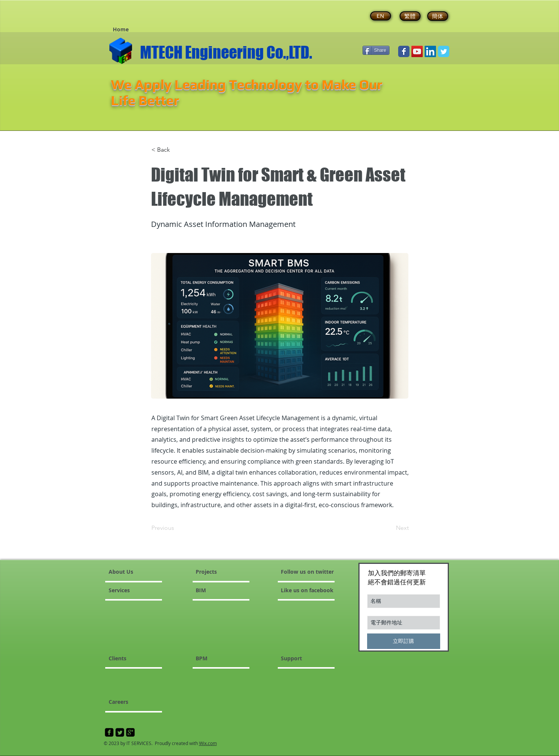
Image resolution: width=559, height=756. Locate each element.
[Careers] (129, 702)
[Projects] (214, 572)
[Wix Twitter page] (444, 51)
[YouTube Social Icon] (417, 51)
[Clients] (129, 658)
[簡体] (438, 16)
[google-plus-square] (130, 732)
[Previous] (176, 528)
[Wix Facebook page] (404, 51)
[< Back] (176, 150)
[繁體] (410, 16)
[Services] (130, 590)
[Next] (390, 528)
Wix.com (208, 743)
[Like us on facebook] (323, 590)
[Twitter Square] (120, 732)
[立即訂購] (404, 641)
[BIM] (225, 590)
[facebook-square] (109, 732)
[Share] (376, 50)
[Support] (310, 658)
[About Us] (138, 572)
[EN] (381, 16)
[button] (121, 29)
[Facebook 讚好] (124, 13)
